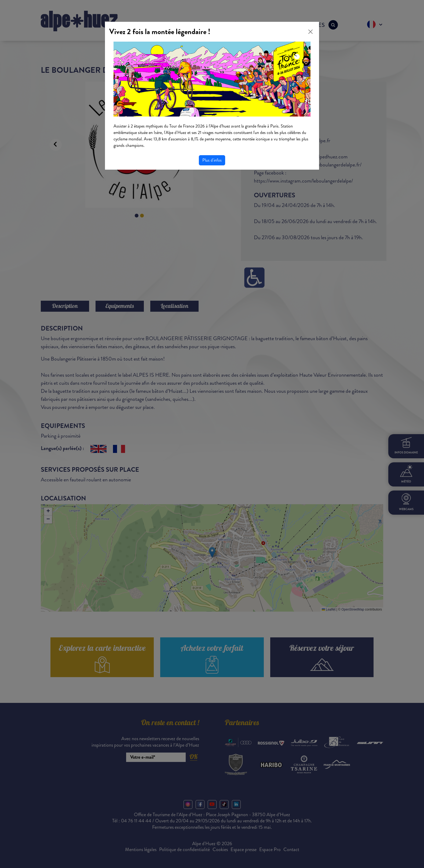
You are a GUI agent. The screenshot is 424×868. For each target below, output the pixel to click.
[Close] (310, 32)
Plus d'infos (212, 160)
